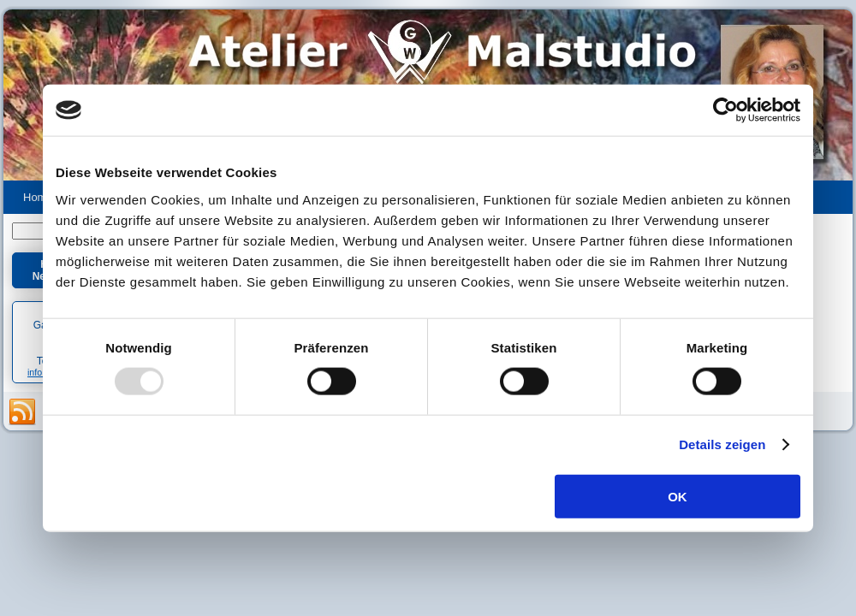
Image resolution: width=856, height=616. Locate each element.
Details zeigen (722, 444)
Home (38, 197)
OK (678, 496)
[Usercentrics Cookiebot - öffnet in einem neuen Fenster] (725, 110)
